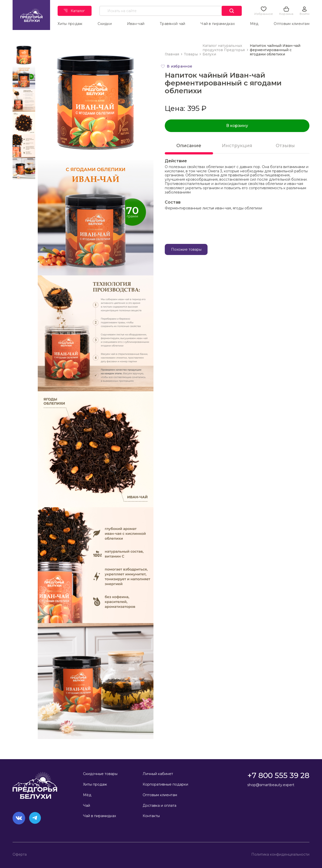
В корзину (237, 126)
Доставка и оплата (159, 806)
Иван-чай (136, 24)
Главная (172, 54)
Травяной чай (172, 24)
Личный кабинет (158, 774)
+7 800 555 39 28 (278, 775)
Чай (87, 806)
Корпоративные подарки (165, 784)
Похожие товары (186, 249)
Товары (191, 54)
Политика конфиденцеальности (280, 854)
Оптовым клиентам (292, 24)
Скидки (105, 24)
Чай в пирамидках (218, 24)
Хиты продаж (70, 24)
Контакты (151, 816)
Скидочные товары (100, 774)
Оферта (20, 854)
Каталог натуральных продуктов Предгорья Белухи (224, 50)
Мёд (254, 24)
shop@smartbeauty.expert (271, 785)
